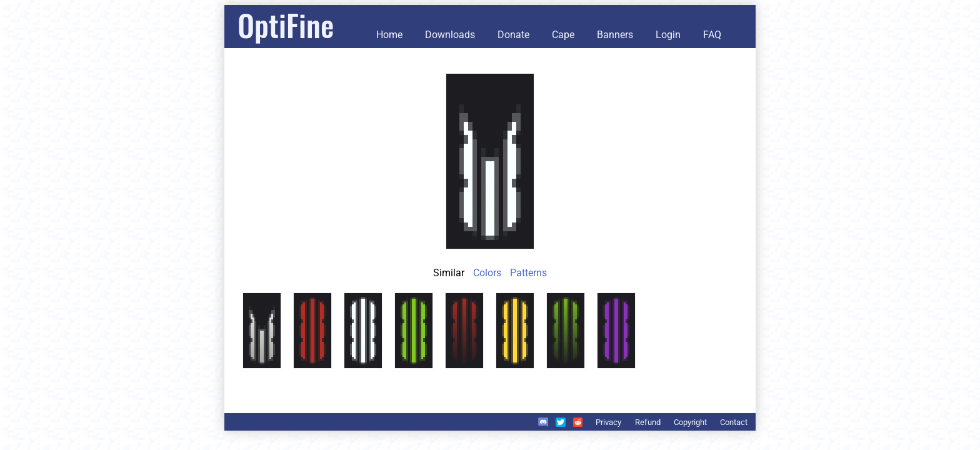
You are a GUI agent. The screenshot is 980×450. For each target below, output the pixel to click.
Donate (513, 35)
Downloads (450, 35)
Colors (487, 273)
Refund (648, 422)
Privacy (608, 422)
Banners (615, 35)
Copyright (690, 422)
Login (668, 35)
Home (389, 35)
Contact (734, 422)
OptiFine (286, 25)
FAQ (712, 35)
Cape (563, 35)
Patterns (528, 273)
